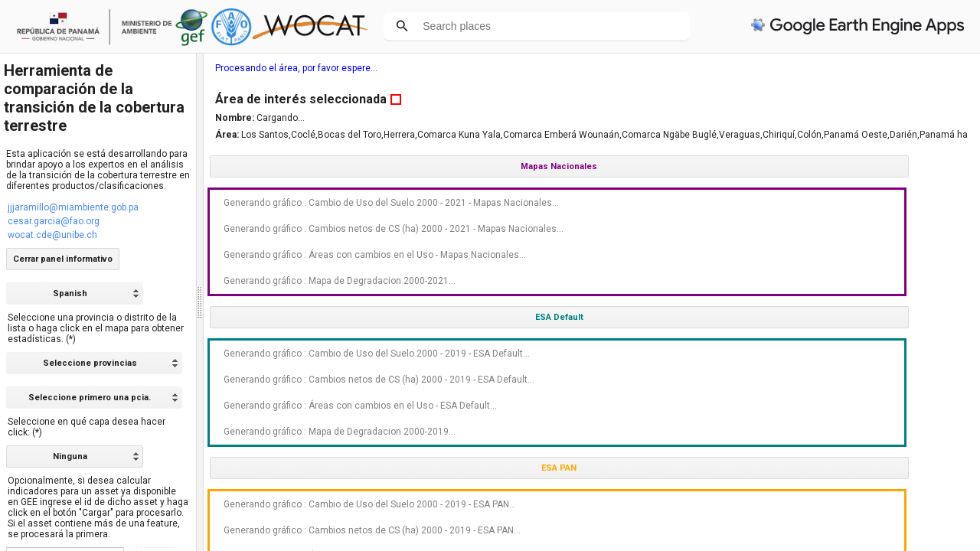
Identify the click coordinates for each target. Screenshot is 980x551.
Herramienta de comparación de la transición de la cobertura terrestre (94, 98)
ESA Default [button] (858, 360)
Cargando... (824, 118)
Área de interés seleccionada (844, 99)
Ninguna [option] (70, 456)
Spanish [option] (70, 293)
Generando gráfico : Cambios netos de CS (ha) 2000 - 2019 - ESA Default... (855, 439)
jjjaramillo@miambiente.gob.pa (73, 207)
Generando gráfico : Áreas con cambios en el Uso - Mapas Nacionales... (857, 282)
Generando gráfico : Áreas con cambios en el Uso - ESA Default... (857, 475)
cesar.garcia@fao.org (54, 221)
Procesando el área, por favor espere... (840, 68)
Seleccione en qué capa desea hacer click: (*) (87, 427)
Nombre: (779, 118)
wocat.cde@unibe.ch (52, 235)
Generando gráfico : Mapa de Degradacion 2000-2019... (856, 512)
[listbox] (75, 456)
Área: (772, 135)
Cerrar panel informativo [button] (63, 259)
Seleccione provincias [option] (90, 363)
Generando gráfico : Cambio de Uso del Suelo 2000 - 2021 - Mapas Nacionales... (851, 208)
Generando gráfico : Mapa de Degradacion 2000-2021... (856, 318)
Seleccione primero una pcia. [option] (90, 398)
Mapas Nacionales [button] (858, 166)
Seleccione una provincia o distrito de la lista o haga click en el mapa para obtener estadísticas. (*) (96, 328)
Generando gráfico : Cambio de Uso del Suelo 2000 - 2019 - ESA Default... (849, 402)
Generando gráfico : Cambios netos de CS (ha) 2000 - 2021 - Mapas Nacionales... (855, 245)
